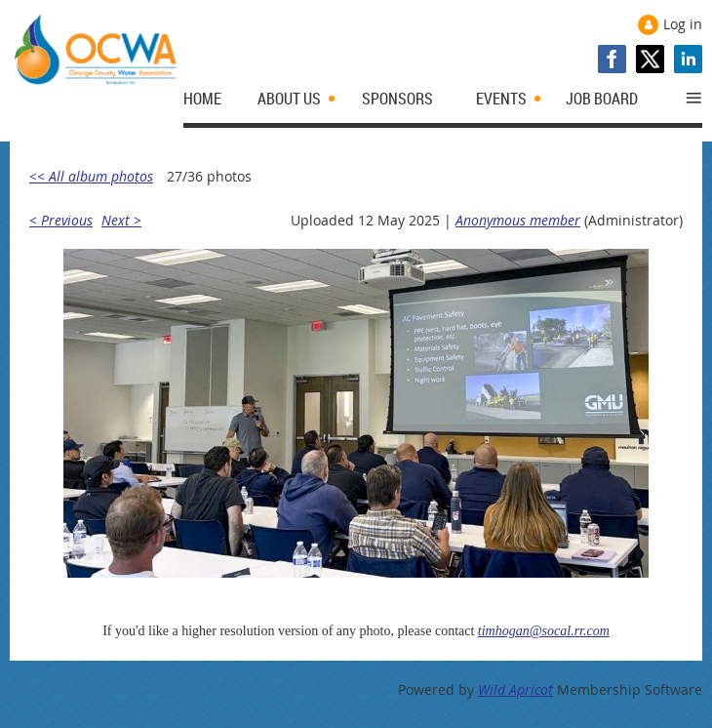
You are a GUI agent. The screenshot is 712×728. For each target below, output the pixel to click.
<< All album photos (91, 176)
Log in (683, 24)
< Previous (61, 220)
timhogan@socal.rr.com (544, 631)
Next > (121, 220)
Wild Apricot (515, 689)
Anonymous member (518, 220)
